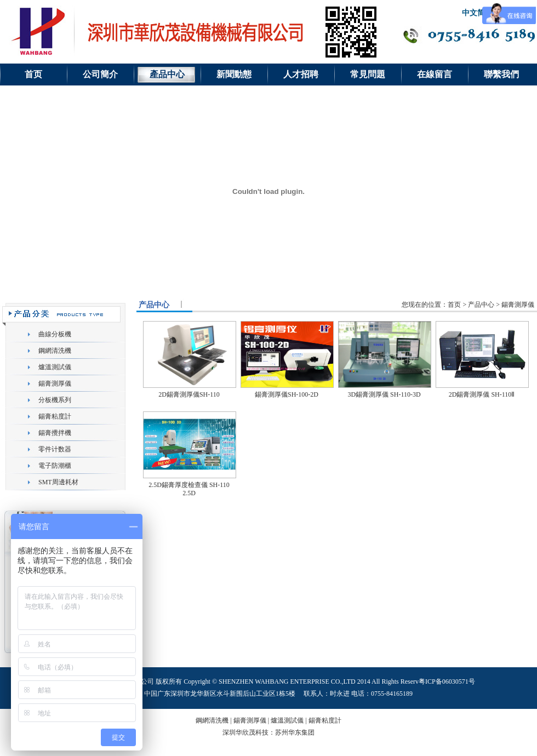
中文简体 (477, 13)
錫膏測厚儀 (55, 383)
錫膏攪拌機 (55, 433)
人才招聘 (301, 74)
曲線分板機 (55, 334)
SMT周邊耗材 (58, 482)
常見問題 (368, 74)
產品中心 (167, 74)
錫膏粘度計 (55, 416)
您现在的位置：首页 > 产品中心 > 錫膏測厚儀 (468, 305)
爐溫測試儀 (55, 367)
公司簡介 (100, 74)
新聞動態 (234, 74)
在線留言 (435, 74)
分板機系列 (55, 400)
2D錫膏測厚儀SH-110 (189, 394)
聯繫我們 (501, 74)
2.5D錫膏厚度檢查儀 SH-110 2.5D (189, 489)
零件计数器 (55, 449)
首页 (33, 74)
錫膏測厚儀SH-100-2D (287, 394)
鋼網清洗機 (55, 351)
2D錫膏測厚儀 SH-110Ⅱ (482, 394)
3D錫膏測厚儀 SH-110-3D (384, 394)
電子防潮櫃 (55, 466)
